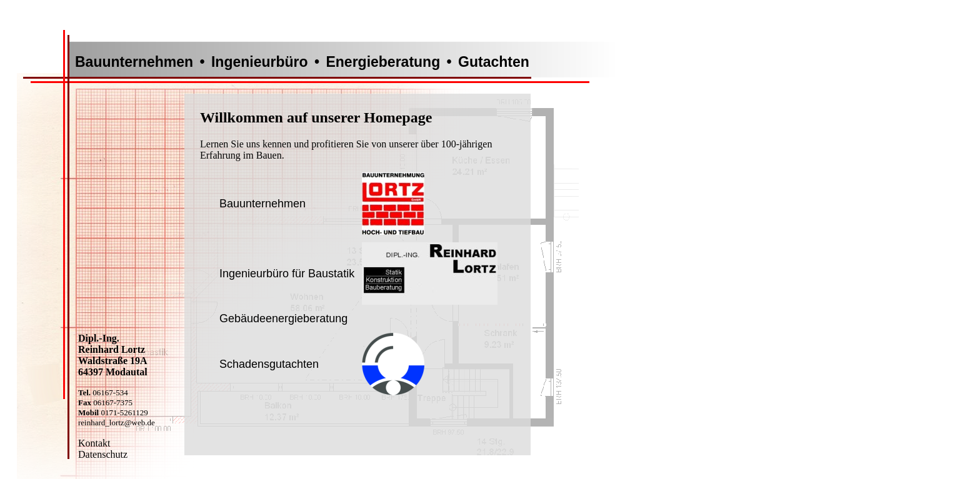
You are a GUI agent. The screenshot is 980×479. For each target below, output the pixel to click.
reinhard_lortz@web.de (117, 422)
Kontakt (94, 443)
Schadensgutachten (269, 364)
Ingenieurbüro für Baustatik (287, 274)
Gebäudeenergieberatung (283, 319)
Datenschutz (103, 454)
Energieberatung (383, 62)
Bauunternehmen (134, 62)
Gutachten (494, 62)
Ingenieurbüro (260, 62)
